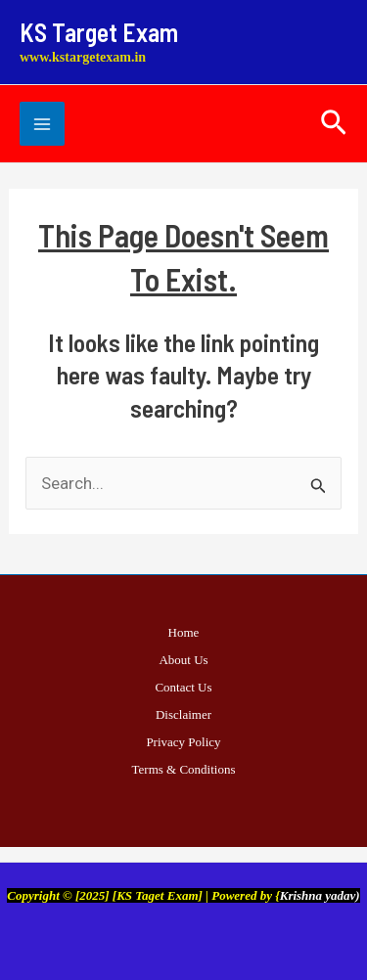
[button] (334, 124)
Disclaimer (183, 714)
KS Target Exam (99, 32)
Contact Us (183, 687)
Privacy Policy (183, 742)
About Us (183, 660)
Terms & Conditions (184, 769)
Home (184, 632)
